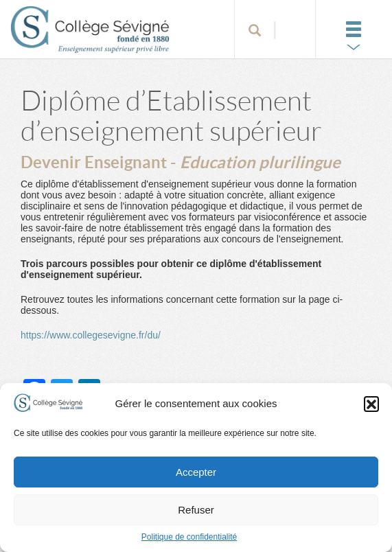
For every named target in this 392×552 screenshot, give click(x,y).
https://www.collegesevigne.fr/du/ (91, 335)
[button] (371, 404)
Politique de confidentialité (189, 537)
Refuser (196, 510)
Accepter (196, 472)
